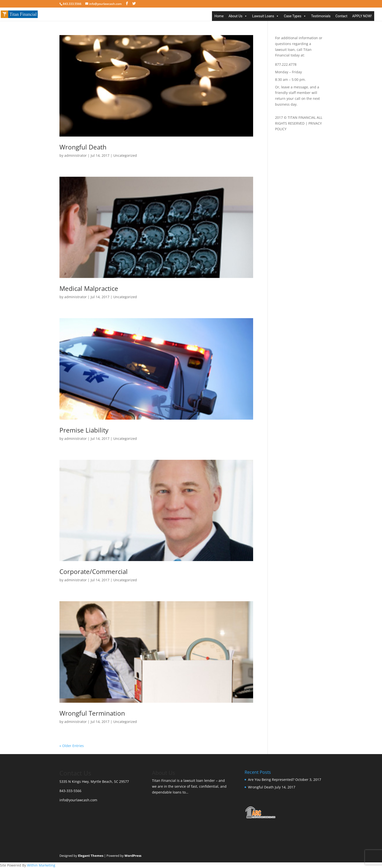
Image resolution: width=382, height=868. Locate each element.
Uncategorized (125, 155)
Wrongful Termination (92, 713)
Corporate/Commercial (94, 572)
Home (219, 16)
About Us (235, 16)
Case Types (293, 16)
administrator (76, 155)
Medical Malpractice (89, 288)
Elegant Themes (91, 856)
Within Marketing (41, 865)
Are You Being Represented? (271, 780)
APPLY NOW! (362, 16)
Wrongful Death (83, 147)
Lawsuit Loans (263, 16)
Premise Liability (84, 430)
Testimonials (321, 16)
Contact (341, 16)
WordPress (133, 856)
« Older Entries (72, 746)
